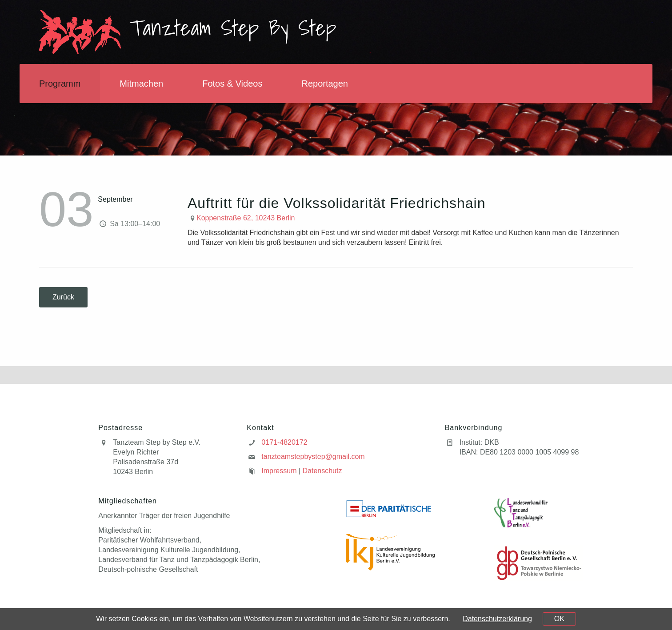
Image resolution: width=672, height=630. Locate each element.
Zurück (63, 297)
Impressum (279, 471)
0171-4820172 (284, 442)
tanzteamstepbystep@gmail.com (313, 457)
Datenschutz (322, 471)
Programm (60, 84)
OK (559, 619)
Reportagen (325, 84)
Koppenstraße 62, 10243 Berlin (246, 218)
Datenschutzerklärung (497, 619)
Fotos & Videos (232, 84)
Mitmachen (141, 84)
